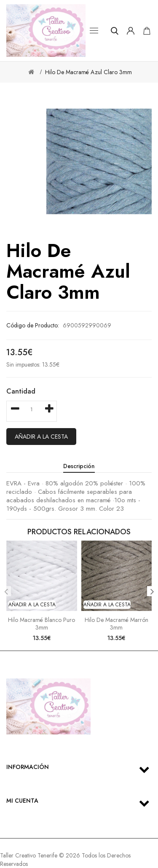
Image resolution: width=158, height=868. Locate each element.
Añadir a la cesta (41, 437)
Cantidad (21, 391)
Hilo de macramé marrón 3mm (116, 624)
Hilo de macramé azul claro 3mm (88, 72)
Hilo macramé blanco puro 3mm (42, 624)
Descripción (79, 466)
